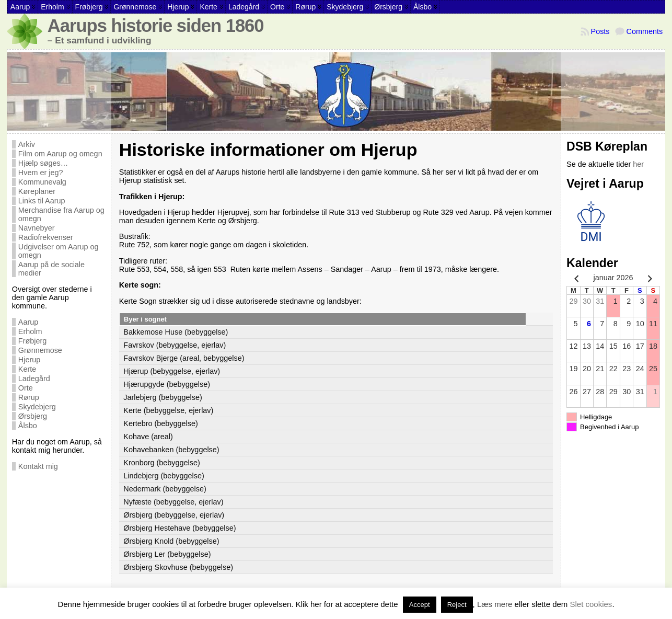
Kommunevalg (42, 182)
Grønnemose (40, 350)
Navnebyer (37, 228)
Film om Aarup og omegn (60, 154)
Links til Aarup (42, 201)
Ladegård (34, 379)
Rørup (29, 397)
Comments (645, 31)
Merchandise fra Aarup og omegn (61, 214)
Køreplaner (37, 191)
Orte (26, 388)
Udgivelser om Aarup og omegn (59, 251)
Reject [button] (457, 605)
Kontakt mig (38, 466)
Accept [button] (420, 605)
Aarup (28, 322)
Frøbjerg (32, 341)
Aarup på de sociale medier (51, 269)
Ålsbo (28, 426)
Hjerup (29, 360)
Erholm (30, 331)
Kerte (27, 369)
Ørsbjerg (33, 416)
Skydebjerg (37, 407)
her (638, 164)
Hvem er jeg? (41, 173)
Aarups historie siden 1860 (156, 26)
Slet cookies (591, 604)
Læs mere (495, 604)
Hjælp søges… (43, 163)
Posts (600, 31)
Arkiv (27, 144)
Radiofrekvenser (46, 237)
